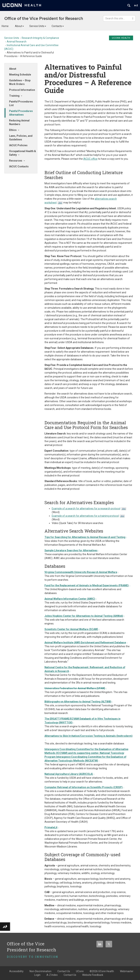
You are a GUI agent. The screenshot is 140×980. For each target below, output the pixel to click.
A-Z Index (52, 975)
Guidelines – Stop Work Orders (20, 82)
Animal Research (17, 42)
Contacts (58, 26)
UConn (80, 971)
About (19, 26)
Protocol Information (22, 90)
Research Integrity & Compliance (40, 38)
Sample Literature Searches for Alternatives (72, 550)
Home (5, 26)
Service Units (38, 26)
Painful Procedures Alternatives (21, 113)
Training (14, 96)
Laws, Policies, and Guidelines (21, 138)
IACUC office (90, 159)
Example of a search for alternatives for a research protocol (89, 509)
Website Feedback (93, 975)
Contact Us (70, 975)
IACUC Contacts (19, 166)
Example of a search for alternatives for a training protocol (88, 516)
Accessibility (16, 971)
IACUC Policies (18, 145)
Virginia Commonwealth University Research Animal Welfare (82, 572)
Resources (16, 161)
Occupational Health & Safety (23, 153)
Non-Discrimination (40, 971)
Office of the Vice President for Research (44, 19)
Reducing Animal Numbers (19, 122)
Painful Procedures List (21, 103)
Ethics (13, 130)
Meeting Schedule (20, 75)
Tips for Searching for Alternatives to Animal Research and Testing (86, 537)
